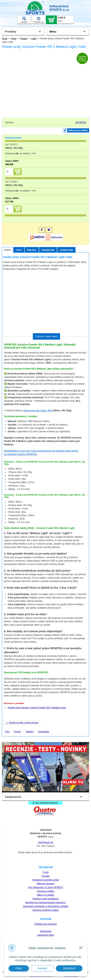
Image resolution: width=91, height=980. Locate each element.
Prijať (19, 968)
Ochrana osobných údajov (46, 910)
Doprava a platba (46, 891)
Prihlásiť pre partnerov (46, 924)
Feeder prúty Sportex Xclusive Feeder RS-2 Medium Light (37, 708)
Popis (8, 250)
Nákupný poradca (45, 884)
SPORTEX (81, 122)
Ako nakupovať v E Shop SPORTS (46, 887)
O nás (45, 872)
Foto (19, 250)
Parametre (48, 250)
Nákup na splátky (45, 895)
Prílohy (32, 250)
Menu (53, 32)
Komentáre (66, 250)
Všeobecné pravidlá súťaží (46, 880)
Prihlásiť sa (38, 20)
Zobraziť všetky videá (46, 336)
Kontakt (46, 876)
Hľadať (24, 20)
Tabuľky (30, 732)
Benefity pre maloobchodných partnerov (45, 903)
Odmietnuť (69, 968)
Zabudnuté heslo (46, 935)
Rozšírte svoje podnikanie (46, 899)
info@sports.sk (46, 842)
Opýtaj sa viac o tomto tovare (22, 722)
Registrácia (45, 931)
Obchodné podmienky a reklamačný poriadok (46, 906)
